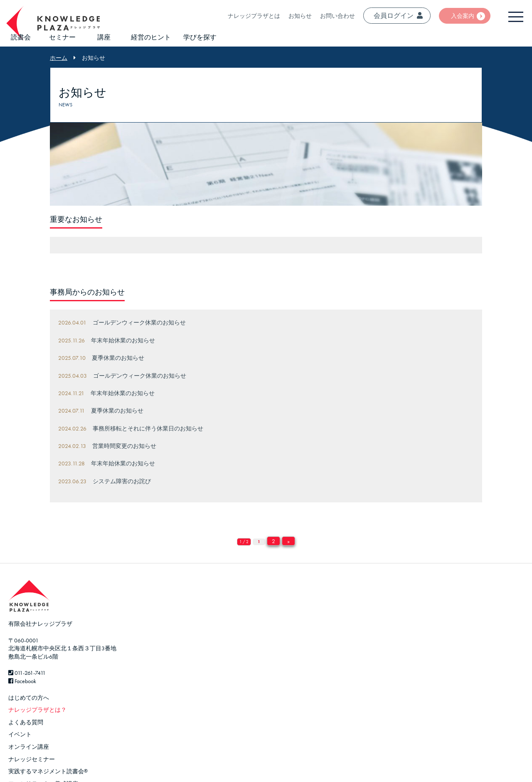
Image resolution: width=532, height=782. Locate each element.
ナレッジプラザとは (254, 16)
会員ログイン (398, 16)
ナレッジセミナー (32, 759)
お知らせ (300, 16)
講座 (104, 37)
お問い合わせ (337, 16)
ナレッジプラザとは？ (37, 710)
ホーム (59, 58)
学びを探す (200, 37)
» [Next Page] (288, 541)
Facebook (22, 681)
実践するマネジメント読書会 (48, 771)
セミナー (62, 37)
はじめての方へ (29, 698)
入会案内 (463, 16)
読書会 (21, 37)
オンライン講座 (29, 747)
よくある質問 (26, 722)
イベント (20, 734)
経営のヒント (151, 37)
